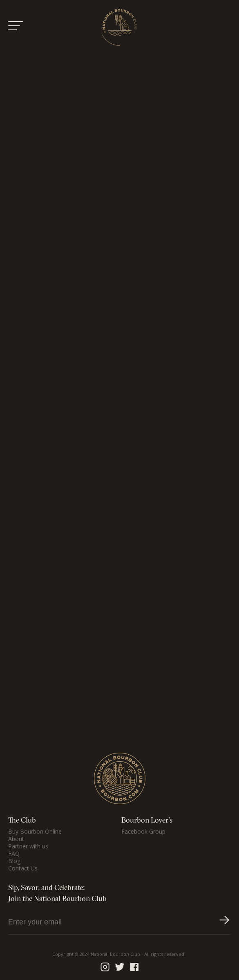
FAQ (14, 854)
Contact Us (23, 868)
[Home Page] (120, 27)
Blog (14, 861)
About (16, 839)
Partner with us (28, 846)
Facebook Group (143, 832)
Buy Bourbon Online (35, 832)
